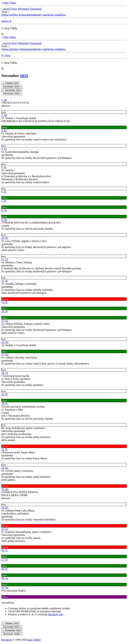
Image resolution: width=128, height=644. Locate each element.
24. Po (5, 508)
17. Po (5, 355)
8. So (4, 210)
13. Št (4, 302)
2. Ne (4, 115)
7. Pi (4, 201)
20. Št (4, 404)
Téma (13, 3)
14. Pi (4, 311)
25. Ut (5, 529)
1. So (4, 100)
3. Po (4, 130)
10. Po (5, 238)
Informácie (24, 9)
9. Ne (4, 220)
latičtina (14, 15)
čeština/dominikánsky (30, 15)
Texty (14, 9)
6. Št (4, 192)
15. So (5, 321)
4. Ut (4, 149)
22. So (5, 468)
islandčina (60, 15)
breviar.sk (7, 640)
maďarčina (48, 15)
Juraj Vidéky (34, 640)
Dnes (6, 3)
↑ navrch (6, 9)
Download (36, 9)
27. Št (4, 560)
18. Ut (5, 373)
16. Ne (5, 342)
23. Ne (5, 489)
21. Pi (4, 449)
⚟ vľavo (6, 55)
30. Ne (5, 588)
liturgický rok (55, 614)
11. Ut (5, 259)
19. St (4, 394)
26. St (4, 550)
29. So (5, 578)
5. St (4, 167)
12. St (4, 281)
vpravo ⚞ (6, 21)
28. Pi (4, 569)
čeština (5, 15)
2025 (24, 76)
